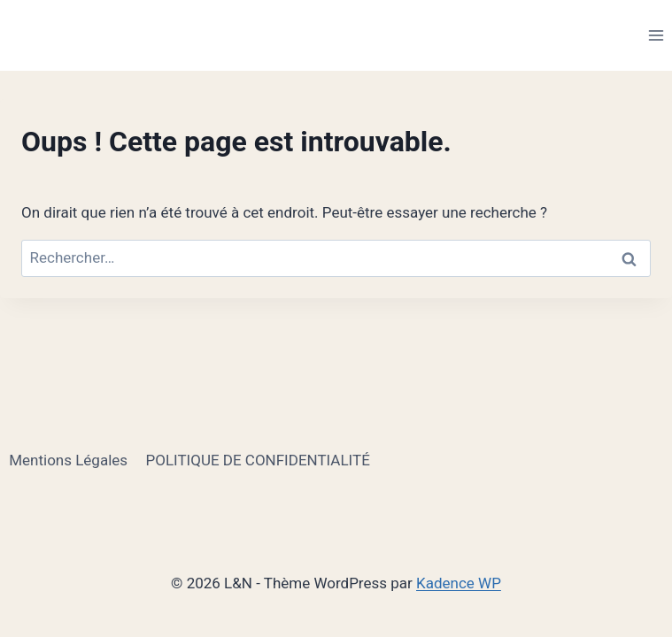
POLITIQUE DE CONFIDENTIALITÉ (257, 460)
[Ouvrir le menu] (656, 35)
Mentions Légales (68, 460)
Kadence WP (459, 583)
